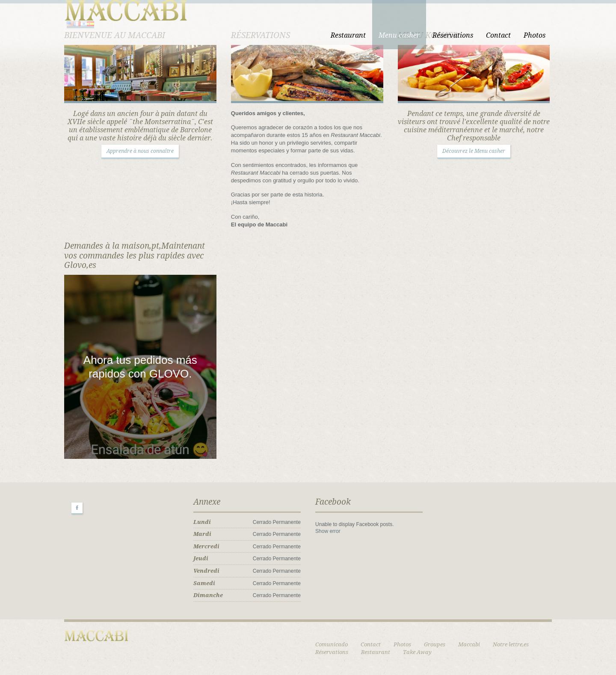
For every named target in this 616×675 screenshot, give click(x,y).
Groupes (435, 644)
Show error (328, 531)
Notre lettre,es (511, 644)
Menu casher (399, 35)
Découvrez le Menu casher (474, 151)
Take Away (417, 652)
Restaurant (348, 35)
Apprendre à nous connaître (140, 151)
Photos (535, 35)
